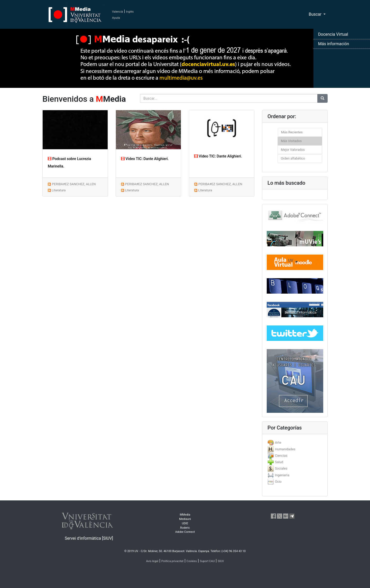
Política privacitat (172, 561)
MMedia (185, 515)
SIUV (221, 561)
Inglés (130, 12)
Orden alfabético (293, 158)
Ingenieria (282, 475)
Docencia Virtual (333, 34)
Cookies (192, 561)
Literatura (59, 190)
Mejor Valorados (293, 150)
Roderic (185, 528)
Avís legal (152, 561)
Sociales (281, 468)
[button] (28, 294)
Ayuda (116, 18)
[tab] (295, 442)
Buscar (316, 14)
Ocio (278, 482)
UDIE (185, 523)
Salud (279, 462)
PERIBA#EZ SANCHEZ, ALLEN (74, 184)
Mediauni (185, 519)
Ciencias (281, 456)
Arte (278, 442)
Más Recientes (292, 132)
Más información (334, 44)
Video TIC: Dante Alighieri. (145, 159)
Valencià (117, 12)
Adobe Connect (185, 532)
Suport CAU (207, 561)
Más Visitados (291, 141)
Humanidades (285, 449)
